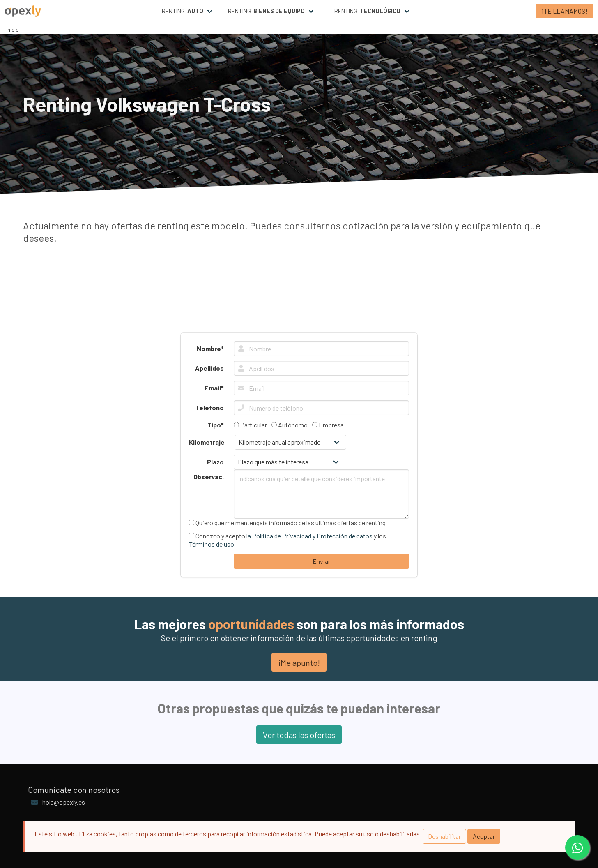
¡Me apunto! (299, 663)
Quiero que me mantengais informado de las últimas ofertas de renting (287, 523)
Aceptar (484, 836)
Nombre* (210, 348)
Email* (214, 388)
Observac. (209, 477)
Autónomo (290, 425)
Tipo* (216, 425)
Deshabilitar (444, 836)
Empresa (328, 425)
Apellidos (209, 368)
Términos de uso (212, 544)
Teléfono (210, 407)
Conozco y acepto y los (287, 540)
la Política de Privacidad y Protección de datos (309, 536)
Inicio (13, 29)
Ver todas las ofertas (299, 735)
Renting (183, 11)
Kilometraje (207, 442)
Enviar (321, 561)
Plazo (215, 462)
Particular (250, 425)
